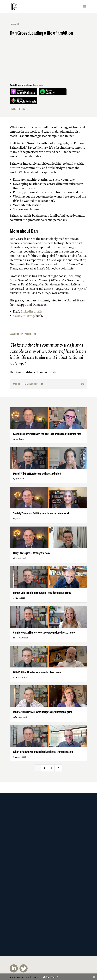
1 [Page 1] (38, 768)
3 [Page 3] (51, 768)
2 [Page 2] (45, 768)
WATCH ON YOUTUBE (23, 334)
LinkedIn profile (32, 312)
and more (39, 85)
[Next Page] (59, 768)
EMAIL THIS (17, 109)
